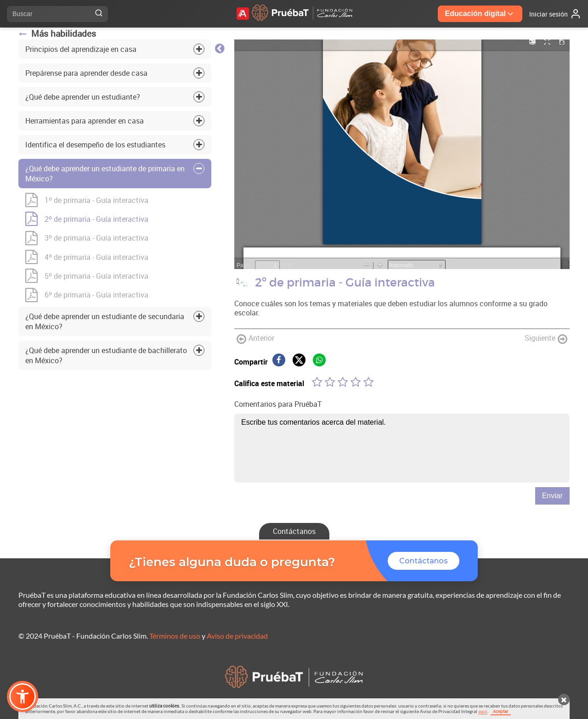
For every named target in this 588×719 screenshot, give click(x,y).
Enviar (552, 496)
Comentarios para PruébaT (278, 404)
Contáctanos (294, 531)
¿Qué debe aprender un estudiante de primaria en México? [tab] (105, 174)
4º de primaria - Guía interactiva (87, 257)
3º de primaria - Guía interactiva (87, 238)
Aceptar (501, 711)
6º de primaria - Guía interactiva (87, 295)
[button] (23, 697)
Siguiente (546, 339)
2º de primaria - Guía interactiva (87, 219)
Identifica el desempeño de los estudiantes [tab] (95, 145)
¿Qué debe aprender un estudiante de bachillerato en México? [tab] (106, 355)
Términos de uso (175, 636)
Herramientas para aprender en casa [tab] (85, 121)
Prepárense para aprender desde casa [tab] (86, 73)
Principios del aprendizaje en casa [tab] (81, 49)
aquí (483, 711)
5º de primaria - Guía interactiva (87, 276)
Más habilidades (57, 34)
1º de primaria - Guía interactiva (87, 200)
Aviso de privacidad (237, 636)
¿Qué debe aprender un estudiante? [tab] (83, 97)
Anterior (255, 339)
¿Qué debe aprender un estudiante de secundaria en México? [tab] (105, 321)
